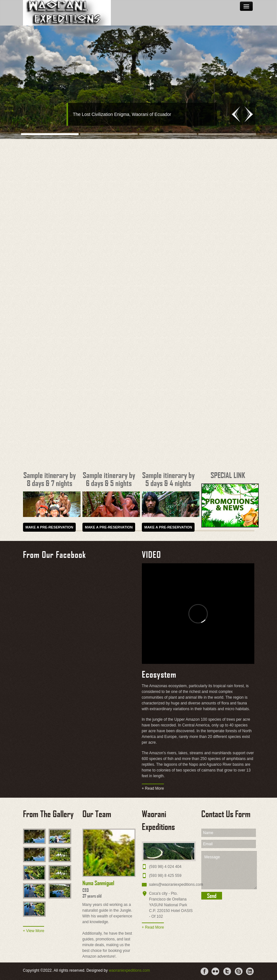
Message (229, 870)
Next (249, 114)
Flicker (216, 971)
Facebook (204, 971)
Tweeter (227, 971)
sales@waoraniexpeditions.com (176, 885)
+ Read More (153, 788)
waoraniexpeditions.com (129, 970)
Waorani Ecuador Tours (67, 13)
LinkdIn (250, 971)
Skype (239, 971)
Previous (236, 114)
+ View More (34, 931)
